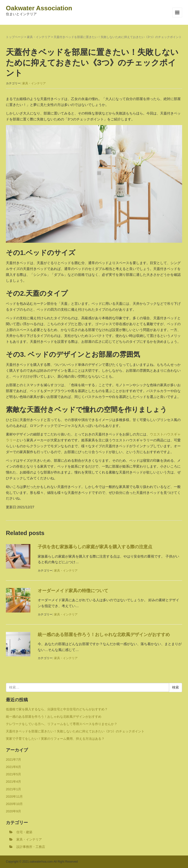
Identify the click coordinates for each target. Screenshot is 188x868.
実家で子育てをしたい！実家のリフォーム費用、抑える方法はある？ (55, 739)
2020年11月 (14, 797)
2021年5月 (13, 774)
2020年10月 (14, 804)
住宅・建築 (24, 832)
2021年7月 (13, 759)
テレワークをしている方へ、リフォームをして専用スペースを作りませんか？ (62, 724)
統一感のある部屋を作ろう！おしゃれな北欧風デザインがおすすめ (104, 635)
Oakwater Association (39, 8)
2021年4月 (13, 782)
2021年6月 (13, 767)
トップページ (15, 37)
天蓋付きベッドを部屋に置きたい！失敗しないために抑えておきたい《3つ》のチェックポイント (75, 731)
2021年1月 (13, 789)
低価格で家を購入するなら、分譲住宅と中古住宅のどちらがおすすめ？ (57, 709)
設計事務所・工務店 (31, 847)
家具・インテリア (39, 37)
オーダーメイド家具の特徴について (73, 591)
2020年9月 (13, 811)
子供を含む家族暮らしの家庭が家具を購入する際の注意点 (95, 547)
